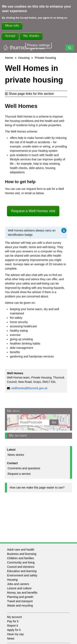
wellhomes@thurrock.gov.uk (29, 388)
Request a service (19, 474)
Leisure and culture (19, 588)
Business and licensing (22, 554)
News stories (16, 455)
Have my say (15, 634)
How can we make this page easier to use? (37, 488)
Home (9, 58)
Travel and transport (20, 601)
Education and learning (22, 571)
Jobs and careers (18, 584)
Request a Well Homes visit (33, 211)
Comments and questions (24, 468)
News (11, 638)
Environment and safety (22, 575)
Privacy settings (38, 45)
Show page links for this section (29, 94)
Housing (24, 58)
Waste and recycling (20, 605)
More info (12, 26)
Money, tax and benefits (22, 593)
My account (18, 436)
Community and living (21, 562)
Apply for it (14, 630)
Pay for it (13, 621)
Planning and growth (20, 597)
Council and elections (21, 567)
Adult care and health (21, 550)
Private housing (45, 58)
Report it (12, 626)
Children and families (20, 558)
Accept (10, 36)
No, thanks (31, 36)
